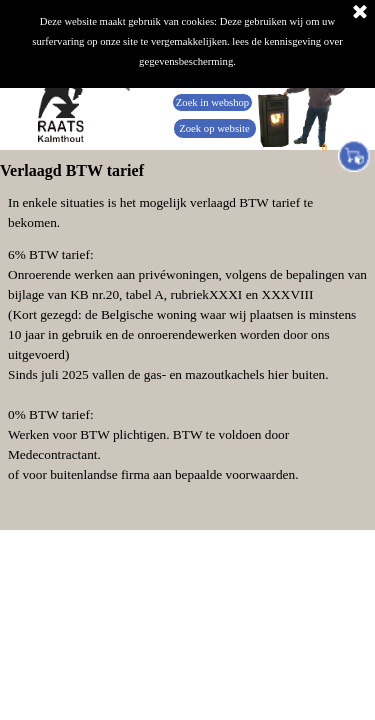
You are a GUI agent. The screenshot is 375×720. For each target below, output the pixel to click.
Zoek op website (214, 128)
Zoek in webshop (212, 102)
